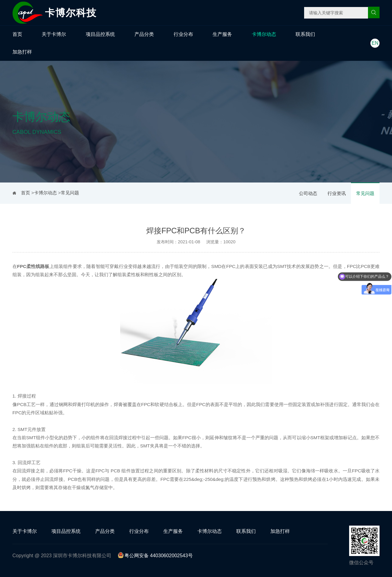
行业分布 (183, 34)
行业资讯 (337, 193)
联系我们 (305, 34)
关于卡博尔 (54, 34)
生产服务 (222, 34)
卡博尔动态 (264, 34)
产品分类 (144, 34)
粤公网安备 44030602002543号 (155, 556)
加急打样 (22, 52)
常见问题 (365, 193)
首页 (17, 34)
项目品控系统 (100, 34)
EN (375, 43)
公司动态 (308, 193)
